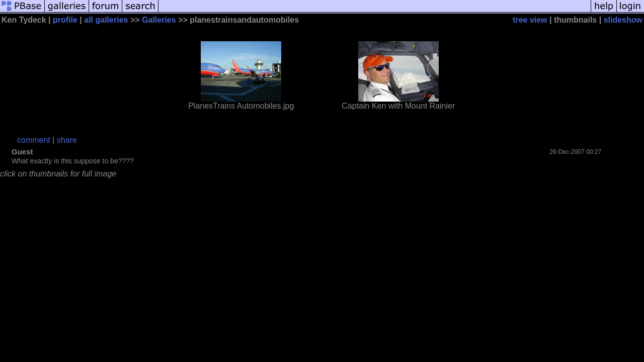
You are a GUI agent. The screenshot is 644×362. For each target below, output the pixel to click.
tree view (530, 20)
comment (34, 140)
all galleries (106, 20)
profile (65, 20)
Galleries (159, 20)
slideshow (623, 20)
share (67, 140)
